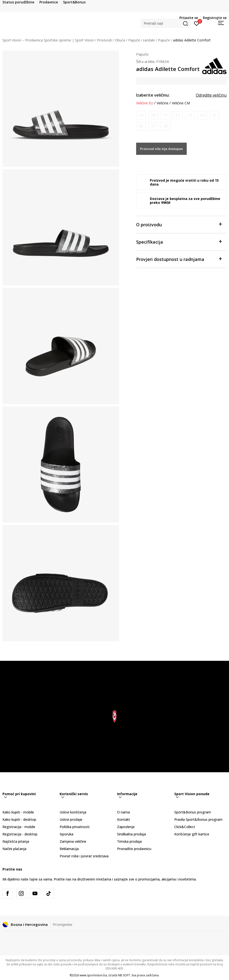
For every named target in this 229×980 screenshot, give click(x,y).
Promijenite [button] (63, 924)
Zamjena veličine (73, 841)
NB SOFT (124, 975)
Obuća (120, 40)
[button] (165, 23)
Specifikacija (179, 242)
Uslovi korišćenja (73, 812)
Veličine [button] (163, 103)
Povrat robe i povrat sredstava (84, 856)
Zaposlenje (126, 827)
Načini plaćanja (14, 849)
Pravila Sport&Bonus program (198, 819)
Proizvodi (104, 40)
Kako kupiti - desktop (19, 819)
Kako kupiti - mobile (18, 812)
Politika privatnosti (75, 827)
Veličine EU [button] (145, 103)
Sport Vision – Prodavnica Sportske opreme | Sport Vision (48, 40)
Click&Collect (185, 827)
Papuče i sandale (142, 40)
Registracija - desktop (20, 834)
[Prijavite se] (197, 23)
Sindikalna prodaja (131, 834)
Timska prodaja (129, 841)
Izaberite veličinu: (153, 95)
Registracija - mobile (19, 827)
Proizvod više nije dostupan (161, 149)
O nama (123, 812)
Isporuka (66, 834)
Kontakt (124, 819)
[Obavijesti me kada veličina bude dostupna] (141, 115)
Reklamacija (69, 849)
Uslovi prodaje (71, 819)
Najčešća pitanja (16, 841)
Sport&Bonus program (193, 812)
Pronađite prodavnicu (134, 849)
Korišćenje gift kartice (192, 834)
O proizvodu (179, 224)
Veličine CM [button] (181, 103)
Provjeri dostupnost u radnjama (179, 259)
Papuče (164, 40)
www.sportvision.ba (93, 975)
